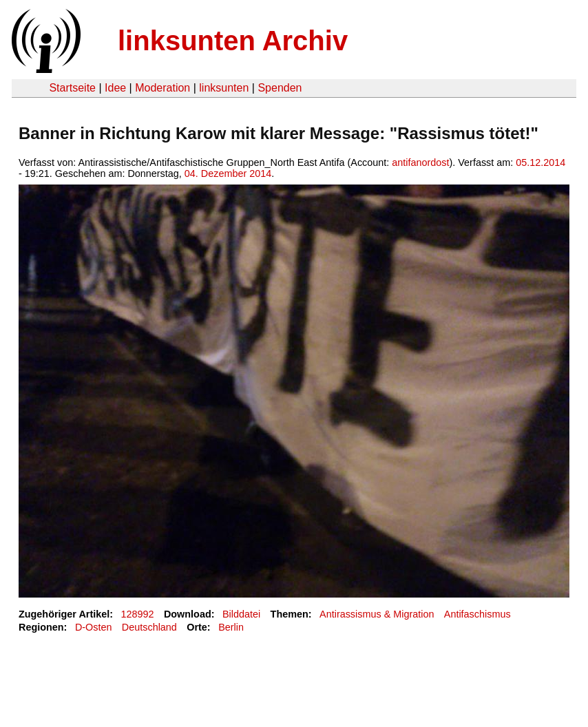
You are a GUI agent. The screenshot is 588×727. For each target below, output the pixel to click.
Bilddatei (241, 614)
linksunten (224, 88)
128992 (138, 614)
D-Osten (94, 627)
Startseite (72, 88)
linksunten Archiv (233, 41)
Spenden (280, 88)
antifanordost (420, 162)
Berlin (231, 627)
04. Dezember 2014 (228, 173)
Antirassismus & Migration (377, 614)
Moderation (162, 88)
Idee (115, 88)
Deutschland (149, 627)
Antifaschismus (477, 614)
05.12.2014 (540, 162)
